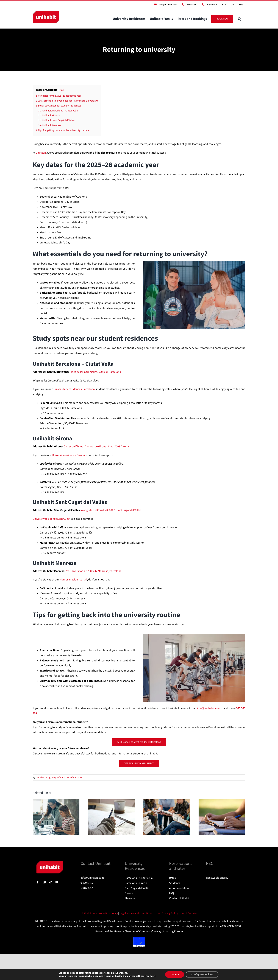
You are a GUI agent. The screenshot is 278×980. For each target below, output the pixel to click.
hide (62, 90)
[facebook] (38, 882)
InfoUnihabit (63, 777)
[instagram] (44, 882)
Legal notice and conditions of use (140, 913)
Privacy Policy (170, 913)
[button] (239, 19)
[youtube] (57, 882)
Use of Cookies (189, 913)
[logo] (50, 863)
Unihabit (40, 777)
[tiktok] (51, 882)
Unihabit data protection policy (100, 913)
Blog (48, 777)
